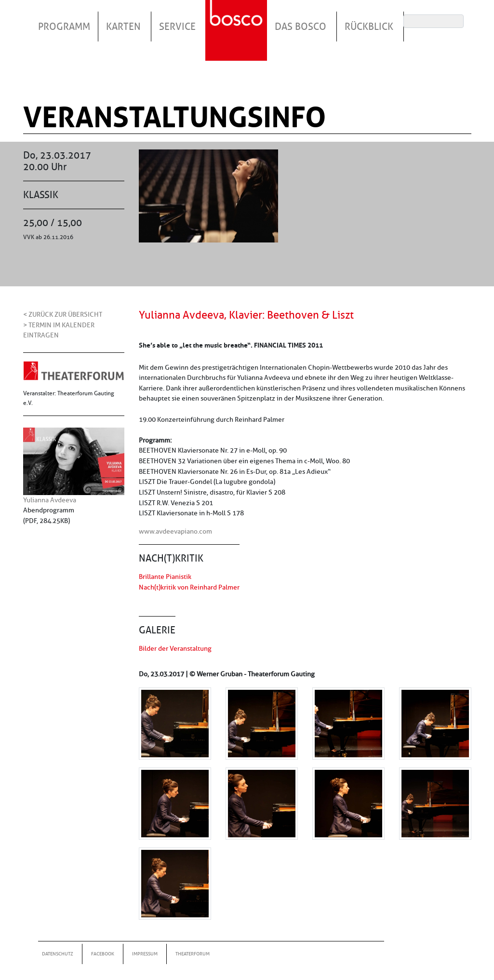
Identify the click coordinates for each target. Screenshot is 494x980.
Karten (123, 27)
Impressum (145, 954)
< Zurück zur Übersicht (63, 314)
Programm (64, 27)
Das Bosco (300, 27)
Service (177, 27)
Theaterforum (193, 954)
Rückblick (369, 27)
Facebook (103, 954)
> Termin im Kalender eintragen (59, 330)
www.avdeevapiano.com (175, 531)
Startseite (238, 19)
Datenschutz (58, 954)
